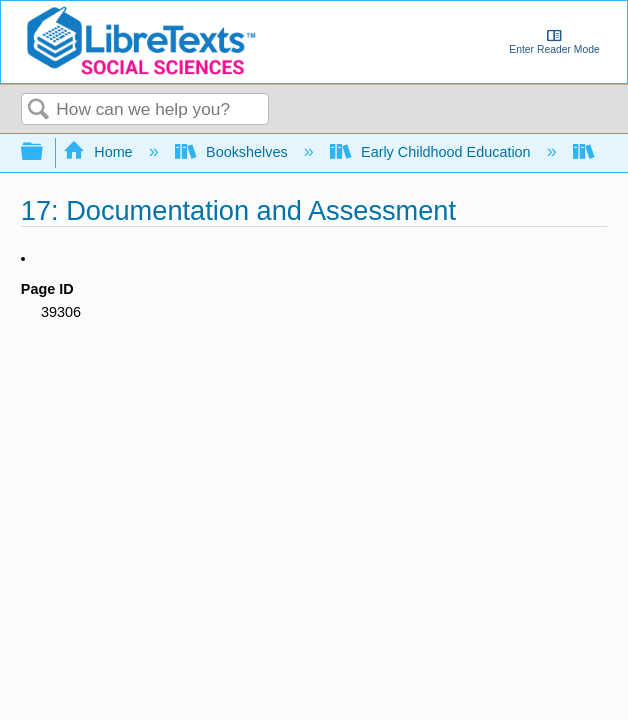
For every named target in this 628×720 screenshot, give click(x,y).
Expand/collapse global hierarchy (45, 152)
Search (39, 110)
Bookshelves (233, 152)
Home (100, 152)
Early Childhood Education (432, 152)
